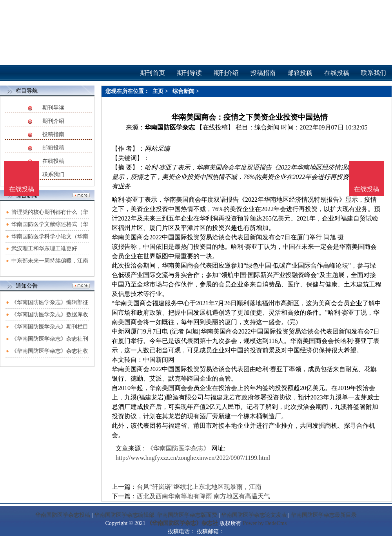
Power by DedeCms (265, 523)
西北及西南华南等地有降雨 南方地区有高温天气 (203, 496)
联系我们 (53, 174)
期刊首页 (152, 73)
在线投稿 (53, 161)
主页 (158, 91)
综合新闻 (183, 91)
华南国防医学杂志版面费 (187, 515)
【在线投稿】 (215, 127)
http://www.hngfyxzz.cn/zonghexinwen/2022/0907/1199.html (193, 458)
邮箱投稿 (53, 148)
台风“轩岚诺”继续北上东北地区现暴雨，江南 (199, 487)
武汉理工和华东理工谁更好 (44, 249)
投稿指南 (53, 134)
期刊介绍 (53, 121)
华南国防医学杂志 (170, 127)
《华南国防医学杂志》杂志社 (182, 523)
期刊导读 (53, 108)
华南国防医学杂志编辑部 (124, 515)
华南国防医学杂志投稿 (63, 515)
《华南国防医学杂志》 (178, 448)
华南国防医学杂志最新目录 (324, 515)
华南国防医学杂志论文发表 (254, 515)
